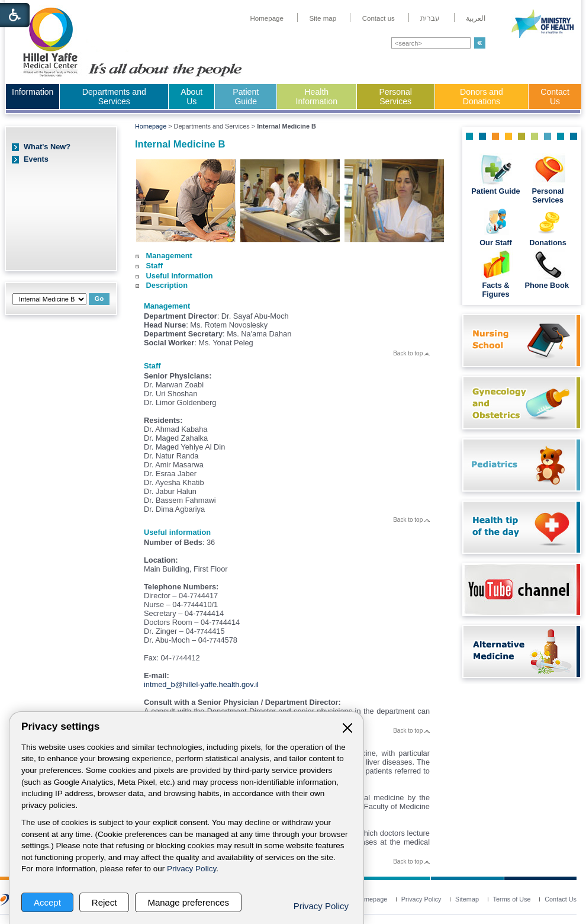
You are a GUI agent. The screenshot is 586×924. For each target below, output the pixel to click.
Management (169, 256)
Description (167, 285)
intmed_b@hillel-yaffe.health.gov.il (201, 684)
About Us (191, 97)
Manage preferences (188, 902)
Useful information (180, 276)
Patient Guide (246, 97)
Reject (104, 902)
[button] (480, 43)
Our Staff (496, 243)
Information (33, 92)
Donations (548, 243)
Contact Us (555, 97)
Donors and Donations (482, 97)
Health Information (317, 97)
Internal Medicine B (180, 144)
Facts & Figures (495, 290)
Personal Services (395, 97)
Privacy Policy (191, 869)
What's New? (47, 147)
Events (36, 159)
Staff (154, 266)
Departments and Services (114, 97)
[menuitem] (267, 18)
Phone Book (548, 285)
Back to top (411, 353)
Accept (47, 902)
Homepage (151, 126)
